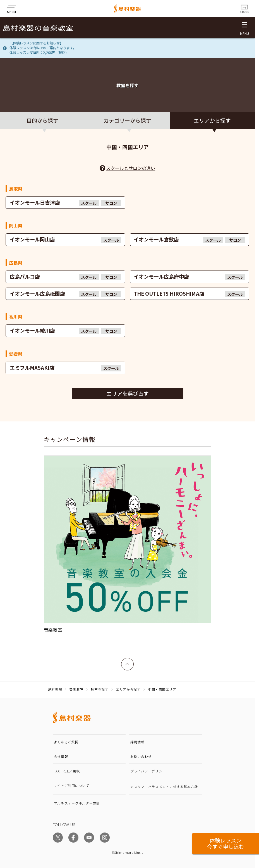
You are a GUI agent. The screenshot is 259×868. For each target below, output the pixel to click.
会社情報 (61, 756)
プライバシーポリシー (148, 771)
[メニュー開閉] (244, 28)
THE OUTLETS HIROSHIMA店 (189, 294)
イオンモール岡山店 (65, 239)
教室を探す (100, 689)
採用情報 (137, 742)
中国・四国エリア (162, 689)
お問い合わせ (141, 756)
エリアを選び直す (128, 393)
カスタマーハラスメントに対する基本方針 (164, 787)
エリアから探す (128, 689)
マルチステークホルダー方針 (77, 803)
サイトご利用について (72, 785)
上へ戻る (128, 661)
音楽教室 (76, 689)
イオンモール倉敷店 (189, 239)
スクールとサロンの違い (131, 168)
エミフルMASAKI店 (65, 368)
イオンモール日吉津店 (65, 202)
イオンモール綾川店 (65, 330)
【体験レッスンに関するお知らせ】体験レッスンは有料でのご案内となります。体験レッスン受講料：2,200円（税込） (43, 48)
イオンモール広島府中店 (189, 277)
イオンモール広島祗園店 (65, 294)
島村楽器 (55, 689)
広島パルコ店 (65, 277)
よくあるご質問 (66, 742)
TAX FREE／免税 (67, 771)
